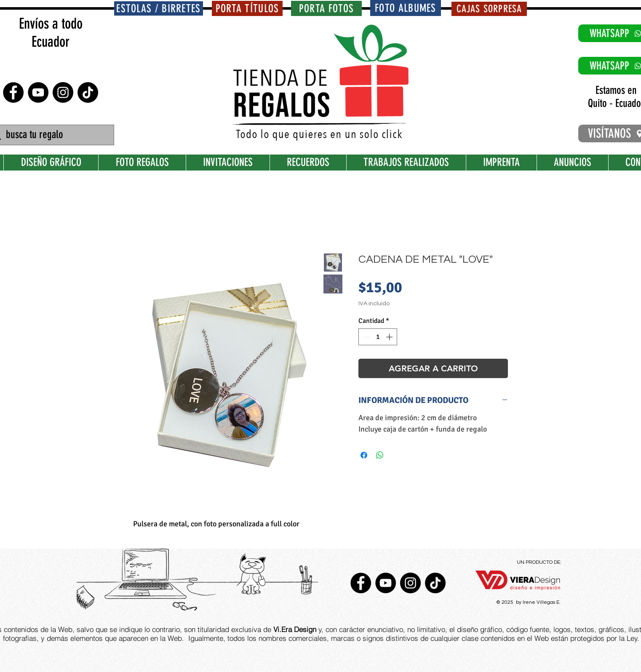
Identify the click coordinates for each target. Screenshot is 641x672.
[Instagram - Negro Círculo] (63, 92)
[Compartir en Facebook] (364, 455)
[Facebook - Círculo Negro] (13, 92)
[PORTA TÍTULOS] (247, 8)
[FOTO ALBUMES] (406, 8)
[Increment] (390, 337)
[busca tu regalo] (51, 135)
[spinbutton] (378, 337)
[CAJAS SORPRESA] (489, 9)
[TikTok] (88, 92)
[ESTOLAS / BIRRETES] (159, 8)
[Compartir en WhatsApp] (380, 455)
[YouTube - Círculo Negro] (38, 92)
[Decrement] (366, 337)
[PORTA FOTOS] (326, 8)
